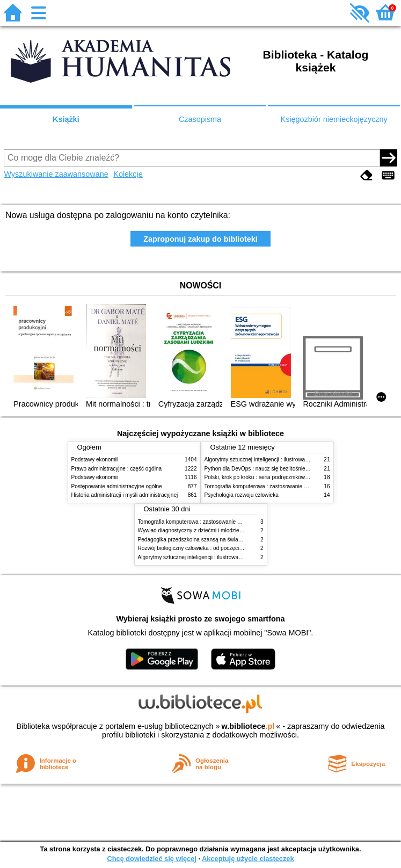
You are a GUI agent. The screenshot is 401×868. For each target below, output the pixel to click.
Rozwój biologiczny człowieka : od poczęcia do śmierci (203, 548)
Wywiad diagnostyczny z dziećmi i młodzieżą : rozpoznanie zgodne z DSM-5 (229, 530)
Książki (66, 119)
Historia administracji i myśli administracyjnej (125, 495)
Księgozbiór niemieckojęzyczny (334, 119)
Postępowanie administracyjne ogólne (117, 486)
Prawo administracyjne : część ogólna (117, 469)
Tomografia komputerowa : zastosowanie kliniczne (265, 486)
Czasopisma (200, 119)
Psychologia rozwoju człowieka (242, 495)
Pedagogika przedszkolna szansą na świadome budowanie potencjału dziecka (232, 540)
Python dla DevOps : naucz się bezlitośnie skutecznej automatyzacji (286, 469)
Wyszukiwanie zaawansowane (56, 174)
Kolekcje (128, 174)
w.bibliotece (248, 726)
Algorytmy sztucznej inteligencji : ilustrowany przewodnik (272, 460)
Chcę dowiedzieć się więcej (151, 859)
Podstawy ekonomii (95, 460)
